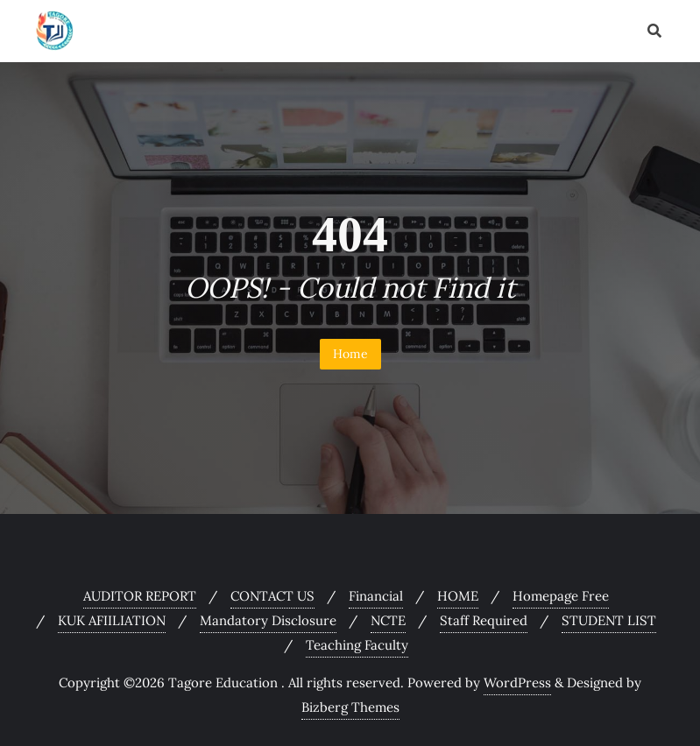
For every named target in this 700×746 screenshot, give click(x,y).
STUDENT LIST (609, 620)
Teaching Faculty (357, 645)
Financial (376, 596)
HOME (458, 596)
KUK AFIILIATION (112, 620)
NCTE (388, 620)
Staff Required (484, 620)
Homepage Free (561, 596)
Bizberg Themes (350, 707)
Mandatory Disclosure (268, 620)
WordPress (517, 683)
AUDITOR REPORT (140, 596)
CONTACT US (272, 596)
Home (350, 354)
